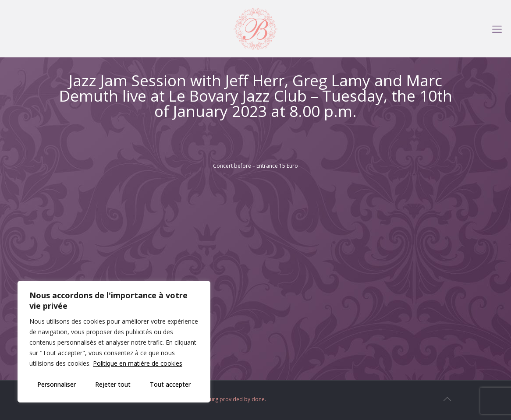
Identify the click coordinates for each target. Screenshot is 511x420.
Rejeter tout (113, 384)
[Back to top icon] (447, 399)
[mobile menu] (497, 28)
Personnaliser (57, 384)
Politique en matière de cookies (138, 363)
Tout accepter (170, 384)
